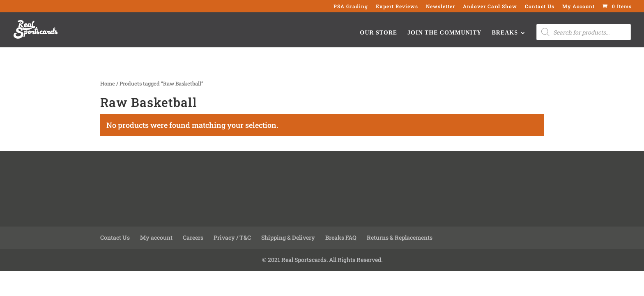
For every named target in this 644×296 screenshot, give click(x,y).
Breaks (505, 33)
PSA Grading (351, 7)
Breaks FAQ (341, 237)
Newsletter (440, 7)
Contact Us (540, 7)
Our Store (378, 33)
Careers (193, 237)
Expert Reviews (397, 7)
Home (108, 83)
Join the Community (444, 33)
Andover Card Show (490, 7)
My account (156, 237)
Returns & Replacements (400, 237)
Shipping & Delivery (288, 237)
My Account (578, 7)
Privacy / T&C (232, 237)
